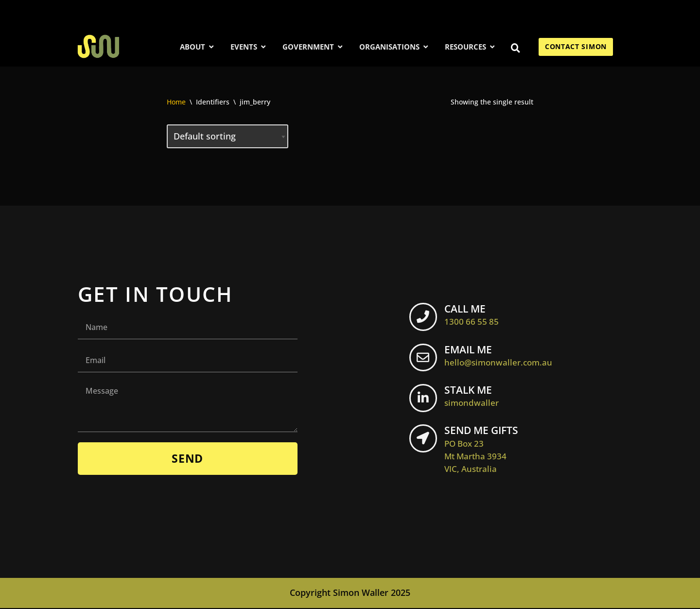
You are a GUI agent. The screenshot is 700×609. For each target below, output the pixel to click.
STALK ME (475, 397)
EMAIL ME (502, 356)
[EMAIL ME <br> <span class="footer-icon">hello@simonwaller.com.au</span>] (425, 360)
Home (176, 102)
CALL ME (475, 315)
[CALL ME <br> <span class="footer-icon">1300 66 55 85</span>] (425, 319)
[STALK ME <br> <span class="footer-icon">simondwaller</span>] (425, 400)
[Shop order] (227, 136)
